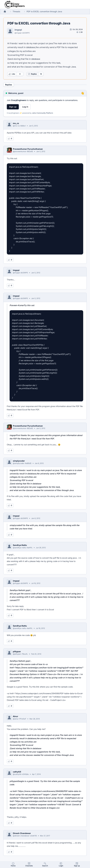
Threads (16, 11)
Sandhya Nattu (20, 545)
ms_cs (16, 123)
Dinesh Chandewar (22, 833)
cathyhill (17, 772)
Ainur (16, 716)
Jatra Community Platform (43, 113)
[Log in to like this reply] (10, 139)
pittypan (17, 651)
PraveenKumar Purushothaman (28, 149)
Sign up (13, 107)
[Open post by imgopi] (76, 29)
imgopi (18, 30)
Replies (32, 74)
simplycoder (19, 461)
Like (12, 74)
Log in (25, 107)
